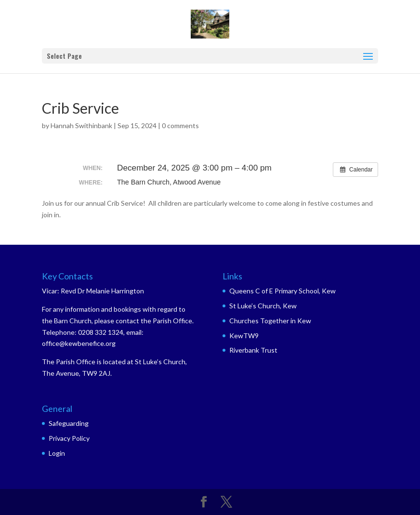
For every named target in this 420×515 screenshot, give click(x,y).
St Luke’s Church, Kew (263, 306)
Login (57, 453)
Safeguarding (69, 423)
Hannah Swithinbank (81, 125)
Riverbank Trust (253, 350)
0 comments (180, 125)
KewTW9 (244, 336)
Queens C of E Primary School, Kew (282, 291)
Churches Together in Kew (270, 321)
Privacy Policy (69, 438)
